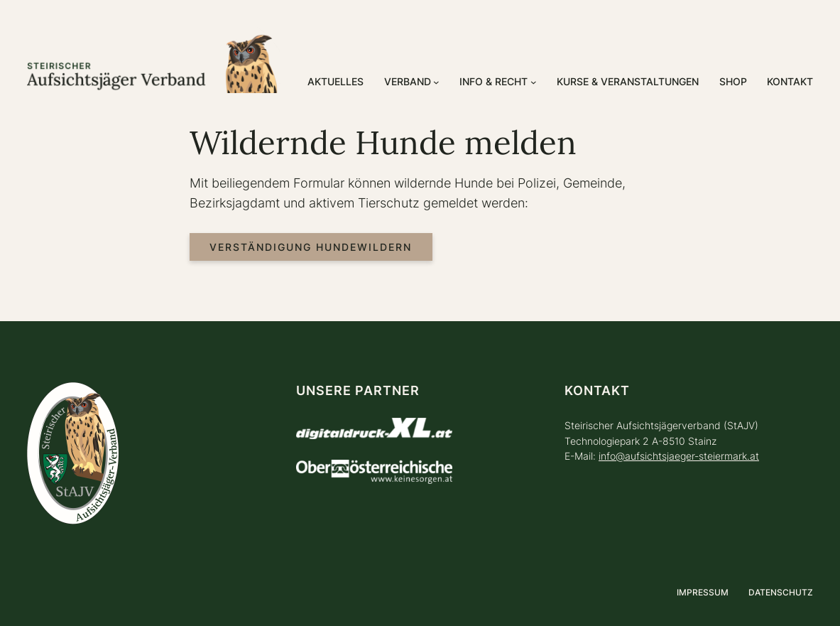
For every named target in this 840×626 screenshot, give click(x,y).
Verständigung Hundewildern (311, 247)
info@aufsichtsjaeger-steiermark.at (679, 456)
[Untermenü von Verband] (436, 82)
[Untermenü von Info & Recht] (534, 82)
